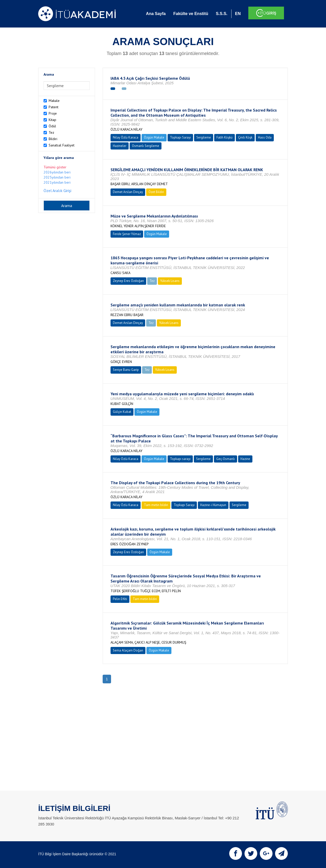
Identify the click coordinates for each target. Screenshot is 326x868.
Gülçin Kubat (122, 412)
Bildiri (53, 139)
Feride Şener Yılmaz (127, 234)
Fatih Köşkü (225, 137)
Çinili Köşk (245, 137)
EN (238, 14)
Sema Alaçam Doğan (128, 650)
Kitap (52, 120)
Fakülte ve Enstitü (191, 14)
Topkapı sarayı (180, 459)
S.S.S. (221, 14)
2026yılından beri (57, 172)
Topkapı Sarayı (180, 137)
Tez (51, 132)
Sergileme (204, 137)
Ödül (52, 126)
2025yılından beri (57, 177)
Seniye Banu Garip (126, 370)
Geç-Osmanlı (226, 459)
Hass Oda (265, 137)
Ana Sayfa (156, 14)
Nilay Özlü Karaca (126, 137)
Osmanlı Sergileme (146, 146)
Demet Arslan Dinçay (128, 192)
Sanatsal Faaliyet (62, 145)
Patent (53, 107)
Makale (54, 101)
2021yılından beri (57, 182)
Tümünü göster (55, 167)
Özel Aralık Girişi (57, 191)
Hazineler (120, 146)
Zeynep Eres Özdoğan (128, 281)
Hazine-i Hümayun (213, 505)
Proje (53, 113)
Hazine (245, 459)
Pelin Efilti (120, 599)
